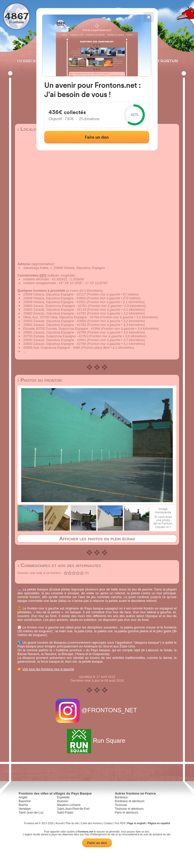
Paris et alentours (126, 813)
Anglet (23, 797)
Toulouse (121, 805)
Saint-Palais (65, 813)
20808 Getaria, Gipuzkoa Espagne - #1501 (54, 302)
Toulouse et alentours (129, 809)
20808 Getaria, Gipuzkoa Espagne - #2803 (54, 298)
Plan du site (72, 823)
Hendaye (25, 809)
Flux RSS (120, 823)
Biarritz (23, 805)
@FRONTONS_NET (97, 710)
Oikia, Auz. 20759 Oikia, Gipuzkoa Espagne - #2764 (61, 317)
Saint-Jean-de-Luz (31, 813)
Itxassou (63, 801)
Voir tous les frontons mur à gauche (48, 669)
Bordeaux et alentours (129, 801)
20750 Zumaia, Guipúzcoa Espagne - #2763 (55, 336)
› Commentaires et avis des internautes (59, 565)
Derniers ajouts (36, 61)
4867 (17, 16)
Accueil (59, 823)
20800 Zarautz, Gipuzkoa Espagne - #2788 (55, 332)
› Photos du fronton (40, 380)
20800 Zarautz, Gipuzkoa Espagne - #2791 (55, 313)
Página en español (159, 823)
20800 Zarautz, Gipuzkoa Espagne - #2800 (55, 321)
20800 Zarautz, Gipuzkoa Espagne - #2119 (55, 310)
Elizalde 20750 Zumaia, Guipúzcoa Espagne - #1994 (62, 329)
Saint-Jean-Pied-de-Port (73, 809)
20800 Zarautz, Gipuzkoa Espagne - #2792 (55, 325)
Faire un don (97, 843)
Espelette (63, 797)
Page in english (137, 823)
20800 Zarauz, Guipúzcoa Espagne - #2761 (55, 306)
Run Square (97, 741)
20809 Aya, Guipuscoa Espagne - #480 (52, 348)
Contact (108, 823)
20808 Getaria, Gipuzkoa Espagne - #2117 (54, 294)
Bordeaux (121, 797)
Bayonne (25, 801)
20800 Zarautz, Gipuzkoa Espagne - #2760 (55, 344)
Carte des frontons (91, 823)
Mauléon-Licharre (69, 805)
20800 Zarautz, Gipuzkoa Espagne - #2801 (55, 340)
